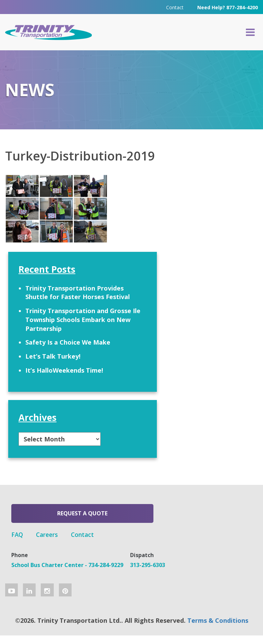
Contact (175, 7)
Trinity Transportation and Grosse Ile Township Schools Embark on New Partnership (220, 274)
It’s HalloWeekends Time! (220, 369)
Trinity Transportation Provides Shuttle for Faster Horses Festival (221, 217)
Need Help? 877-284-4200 (228, 7)
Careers (141, 519)
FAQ (110, 519)
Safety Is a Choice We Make (221, 319)
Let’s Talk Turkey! (211, 342)
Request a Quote (49, 521)
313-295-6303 (122, 569)
